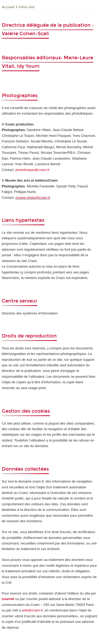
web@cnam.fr (32, 610)
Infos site (27, 7)
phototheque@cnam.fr (33, 170)
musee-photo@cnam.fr (33, 198)
